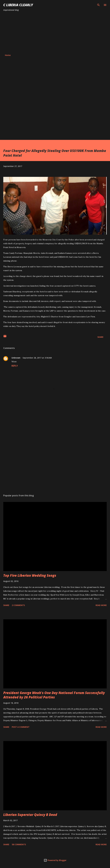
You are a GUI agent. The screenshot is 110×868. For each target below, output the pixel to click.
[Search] (98, 5)
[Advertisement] (55, 33)
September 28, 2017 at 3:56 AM (37, 358)
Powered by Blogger (55, 860)
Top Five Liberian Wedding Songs (30, 575)
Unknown (16, 358)
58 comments (19, 844)
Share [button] (100, 337)
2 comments (18, 605)
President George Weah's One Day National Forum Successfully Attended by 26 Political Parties (54, 695)
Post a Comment (21, 727)
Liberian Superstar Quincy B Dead (30, 815)
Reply (15, 366)
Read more (101, 605)
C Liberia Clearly (18, 5)
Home (8, 55)
